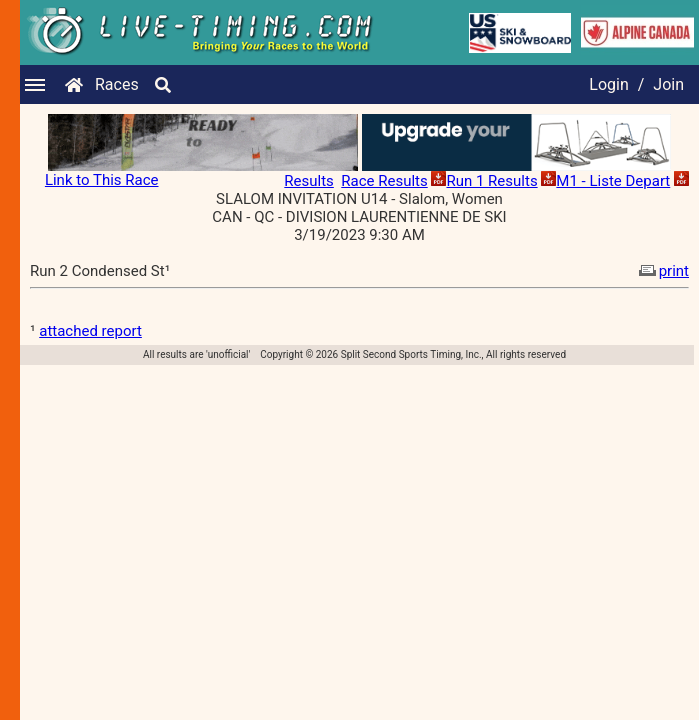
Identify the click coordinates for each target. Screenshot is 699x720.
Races (117, 84)
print (662, 271)
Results (309, 181)
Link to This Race (102, 180)
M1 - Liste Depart (613, 181)
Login (608, 84)
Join (668, 84)
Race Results (384, 181)
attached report (90, 331)
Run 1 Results (491, 181)
